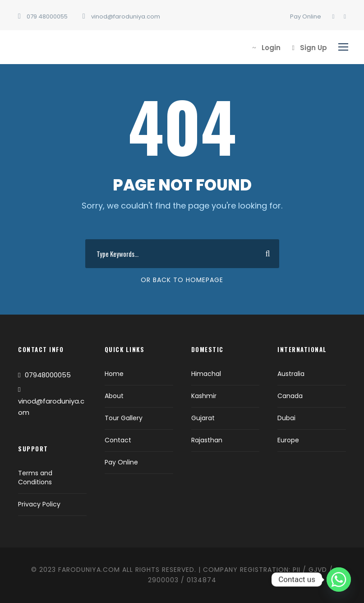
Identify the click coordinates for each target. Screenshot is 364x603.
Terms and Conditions (35, 478)
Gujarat (203, 418)
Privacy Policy (39, 504)
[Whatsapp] (339, 580)
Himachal (206, 374)
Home (114, 374)
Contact (118, 440)
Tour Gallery (124, 418)
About (114, 396)
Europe (288, 440)
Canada (290, 396)
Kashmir (204, 396)
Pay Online (306, 16)
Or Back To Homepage (182, 280)
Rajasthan (207, 440)
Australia (291, 374)
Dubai (286, 418)
